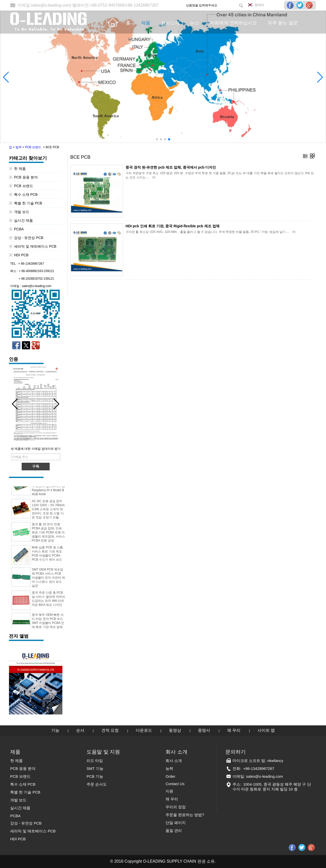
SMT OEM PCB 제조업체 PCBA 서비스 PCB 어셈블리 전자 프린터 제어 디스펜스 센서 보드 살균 (48, 579)
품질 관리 (174, 830)
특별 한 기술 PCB (28, 203)
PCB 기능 (95, 776)
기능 (55, 730)
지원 (169, 791)
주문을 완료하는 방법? (185, 815)
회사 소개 (174, 761)
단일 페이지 (176, 823)
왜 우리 (234, 730)
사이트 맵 (266, 730)
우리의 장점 (176, 807)
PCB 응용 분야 (26, 177)
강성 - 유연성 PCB (29, 238)
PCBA (19, 229)
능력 (169, 768)
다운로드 (144, 730)
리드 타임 (95, 761)
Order (170, 776)
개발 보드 (22, 212)
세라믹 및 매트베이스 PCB (35, 246)
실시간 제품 (23, 220)
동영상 (175, 730)
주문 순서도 (97, 784)
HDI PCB (21, 255)
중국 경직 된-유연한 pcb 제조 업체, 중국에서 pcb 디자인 (171, 167)
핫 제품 (20, 169)
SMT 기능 (95, 768)
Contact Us (175, 784)
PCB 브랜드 (33, 147)
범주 (19, 147)
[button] (157, 139)
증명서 (204, 730)
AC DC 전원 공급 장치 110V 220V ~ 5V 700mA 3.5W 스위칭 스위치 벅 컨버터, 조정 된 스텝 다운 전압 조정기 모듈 (48, 511)
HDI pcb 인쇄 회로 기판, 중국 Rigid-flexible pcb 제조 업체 (173, 226)
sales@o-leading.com (50, 5)
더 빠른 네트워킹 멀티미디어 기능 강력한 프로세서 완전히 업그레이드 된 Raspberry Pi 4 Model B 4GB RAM (48, 487)
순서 (80, 730)
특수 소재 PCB (26, 194)
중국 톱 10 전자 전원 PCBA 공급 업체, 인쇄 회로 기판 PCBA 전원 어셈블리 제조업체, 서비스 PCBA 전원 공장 (48, 534)
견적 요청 (110, 730)
